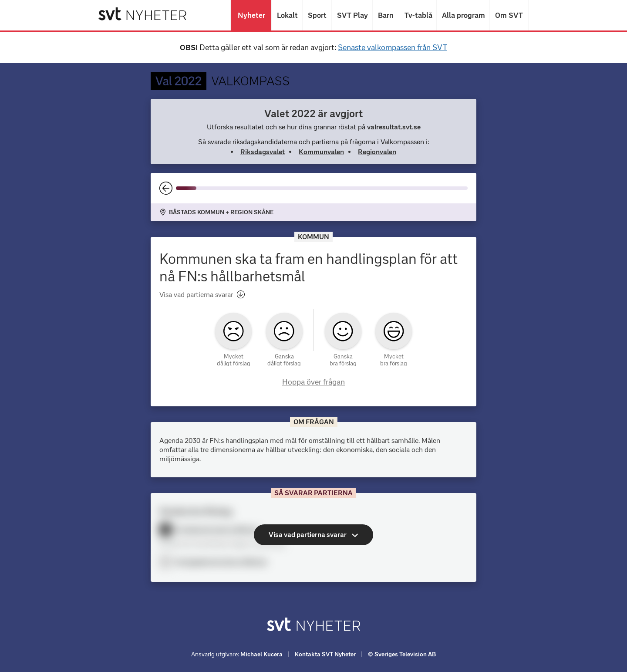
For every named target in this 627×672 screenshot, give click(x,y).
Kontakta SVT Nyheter (325, 654)
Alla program (463, 15)
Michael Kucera (261, 654)
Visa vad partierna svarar (202, 295)
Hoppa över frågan (313, 382)
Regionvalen (377, 152)
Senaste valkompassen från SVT (393, 47)
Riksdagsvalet (263, 152)
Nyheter (251, 15)
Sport (317, 15)
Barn (386, 15)
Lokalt (287, 15)
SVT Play (352, 15)
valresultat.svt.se (394, 127)
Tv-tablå (418, 15)
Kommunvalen (321, 152)
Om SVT (509, 15)
